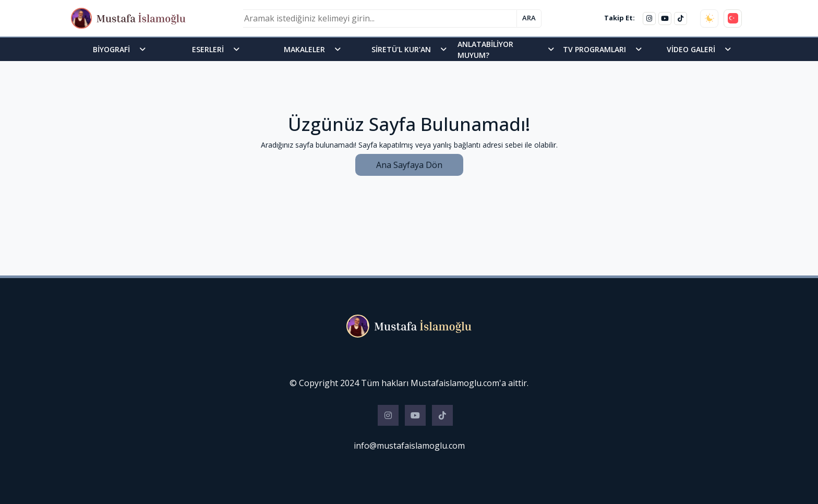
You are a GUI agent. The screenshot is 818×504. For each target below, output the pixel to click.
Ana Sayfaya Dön (409, 165)
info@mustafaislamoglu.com (409, 446)
